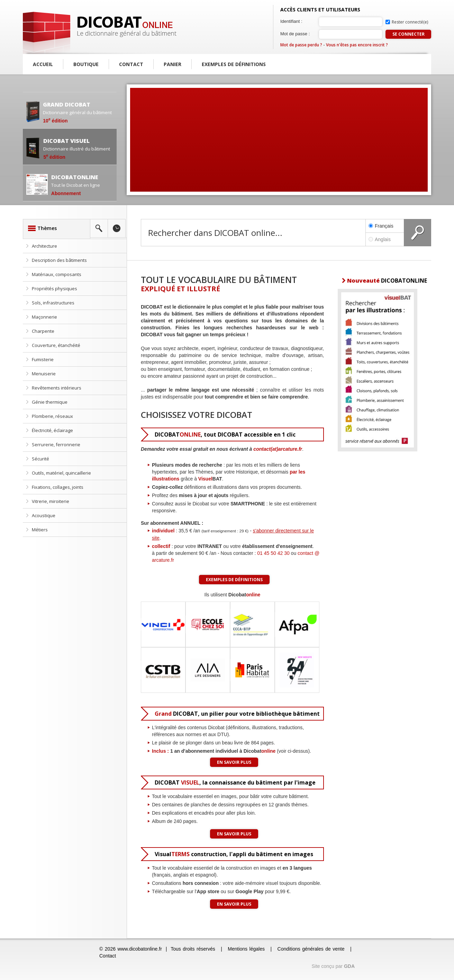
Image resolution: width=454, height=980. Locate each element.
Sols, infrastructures (53, 303)
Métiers (40, 530)
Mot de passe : (295, 34)
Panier (172, 64)
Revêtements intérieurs (57, 388)
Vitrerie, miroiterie (51, 501)
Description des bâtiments (59, 260)
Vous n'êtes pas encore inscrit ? (357, 45)
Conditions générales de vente (311, 949)
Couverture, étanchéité (56, 345)
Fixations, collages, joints (58, 487)
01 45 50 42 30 (273, 553)
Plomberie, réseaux (52, 416)
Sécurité (40, 459)
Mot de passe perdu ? (301, 45)
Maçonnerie (44, 317)
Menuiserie (44, 374)
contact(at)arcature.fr (278, 449)
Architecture (44, 246)
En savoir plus (234, 762)
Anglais (385, 239)
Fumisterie (43, 359)
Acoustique (44, 515)
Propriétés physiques (55, 288)
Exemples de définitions (234, 64)
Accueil (43, 64)
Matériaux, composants (57, 274)
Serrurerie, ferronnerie (56, 445)
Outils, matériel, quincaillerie (61, 473)
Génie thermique (50, 402)
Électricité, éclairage (52, 430)
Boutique (86, 64)
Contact (131, 64)
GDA (349, 966)
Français (381, 226)
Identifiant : (291, 21)
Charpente (43, 331)
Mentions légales (246, 949)
